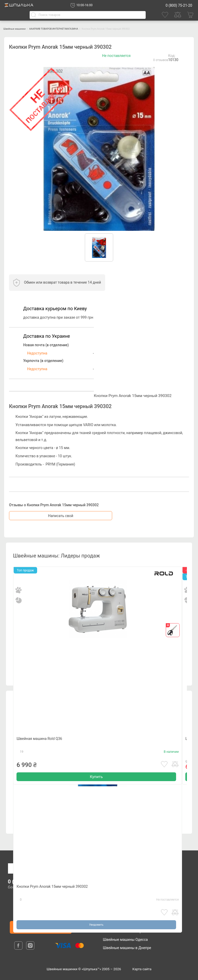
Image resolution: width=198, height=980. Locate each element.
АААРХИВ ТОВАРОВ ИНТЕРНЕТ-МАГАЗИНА (77, 29)
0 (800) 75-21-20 (179, 5)
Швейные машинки (20, 29)
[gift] (173, 630)
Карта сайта (142, 969)
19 (22, 762)
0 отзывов (161, 60)
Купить (96, 789)
